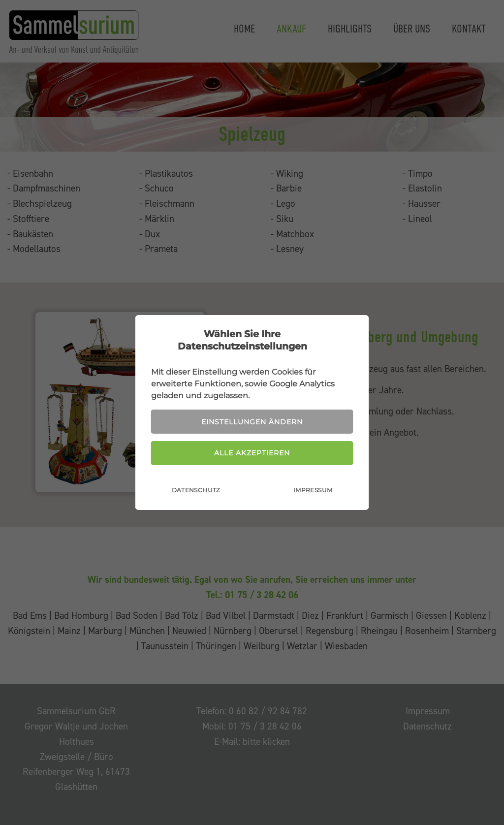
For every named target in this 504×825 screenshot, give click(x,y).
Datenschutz (196, 490)
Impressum (313, 490)
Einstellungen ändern (252, 422)
